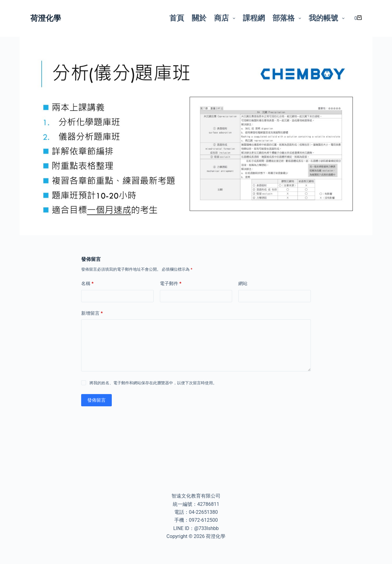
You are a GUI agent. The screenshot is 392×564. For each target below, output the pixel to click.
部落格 (288, 18)
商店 (226, 18)
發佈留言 (96, 400)
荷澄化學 (46, 18)
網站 (243, 284)
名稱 (87, 284)
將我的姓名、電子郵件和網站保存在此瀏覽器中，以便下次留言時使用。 (153, 383)
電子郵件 (171, 284)
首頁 (177, 18)
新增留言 (92, 313)
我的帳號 (328, 18)
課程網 (254, 18)
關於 (199, 18)
